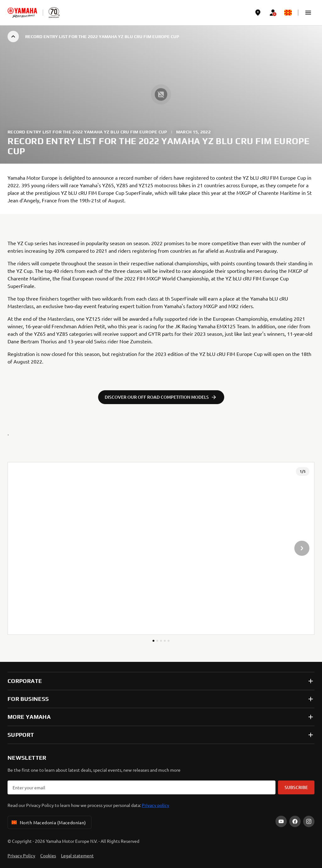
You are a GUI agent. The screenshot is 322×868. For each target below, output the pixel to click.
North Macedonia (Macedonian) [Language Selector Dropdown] (48, 822)
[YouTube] (281, 821)
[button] (308, 13)
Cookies (48, 855)
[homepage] (22, 13)
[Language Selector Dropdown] (288, 13)
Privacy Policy (21, 855)
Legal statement (77, 855)
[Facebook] (295, 821)
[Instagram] (309, 821)
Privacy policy (155, 805)
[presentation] (161, 548)
